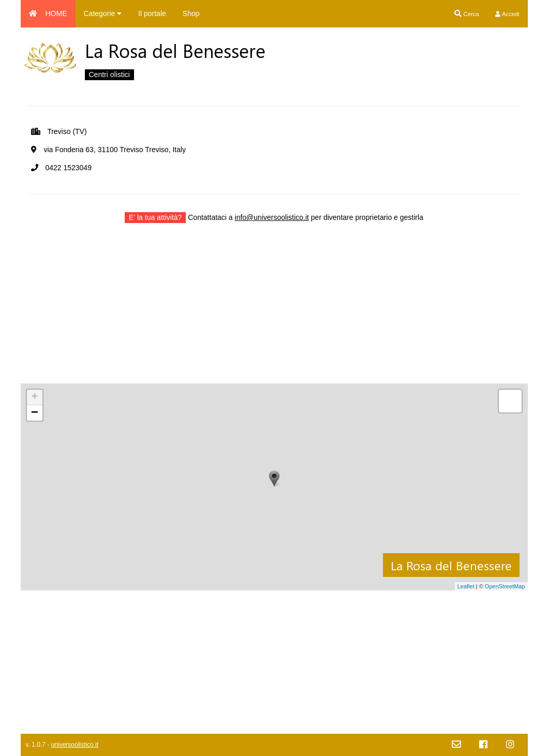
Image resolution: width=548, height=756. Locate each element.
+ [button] (34, 397)
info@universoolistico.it (272, 217)
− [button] (35, 413)
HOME (48, 13)
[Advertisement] (274, 311)
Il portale (152, 13)
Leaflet (466, 586)
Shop (191, 13)
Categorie (103, 13)
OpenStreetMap (505, 586)
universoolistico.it (75, 745)
